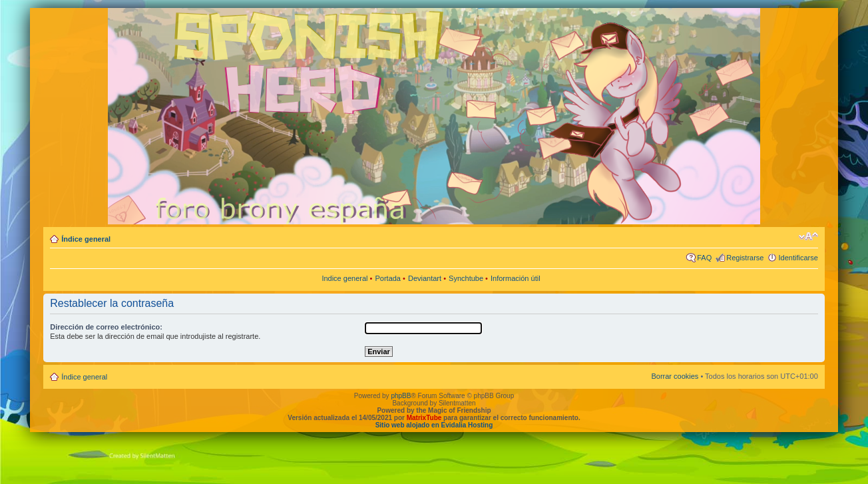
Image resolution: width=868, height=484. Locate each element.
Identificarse (798, 258)
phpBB (401, 396)
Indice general (344, 278)
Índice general (86, 239)
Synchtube (466, 278)
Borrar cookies (675, 376)
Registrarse (745, 258)
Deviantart (425, 278)
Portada (388, 278)
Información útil (516, 278)
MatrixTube (424, 418)
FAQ (704, 258)
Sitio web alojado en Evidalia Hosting (434, 425)
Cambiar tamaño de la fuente (808, 236)
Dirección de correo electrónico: (106, 327)
